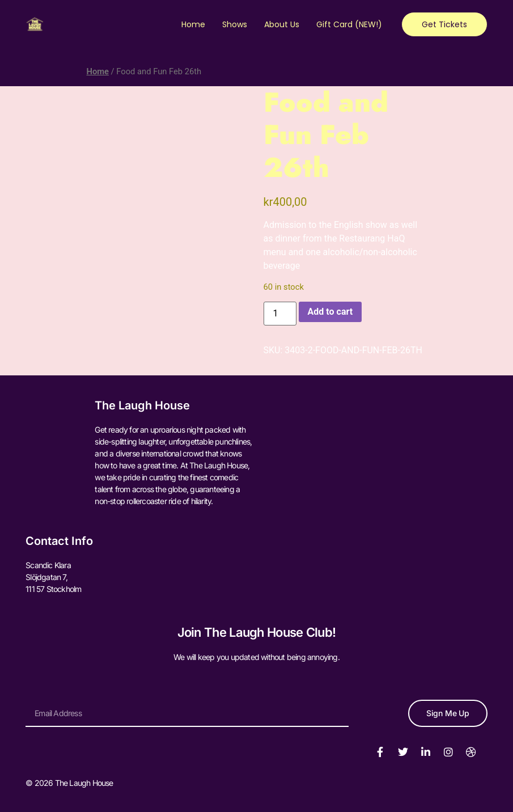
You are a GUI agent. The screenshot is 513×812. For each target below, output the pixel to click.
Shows (235, 24)
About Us (282, 24)
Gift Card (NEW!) (349, 24)
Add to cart (330, 312)
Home (193, 24)
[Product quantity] (280, 314)
